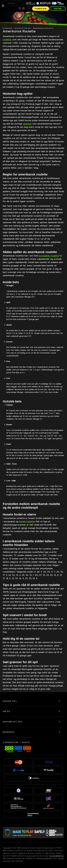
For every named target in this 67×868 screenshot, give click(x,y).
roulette (7, 40)
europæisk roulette (49, 256)
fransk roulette (27, 522)
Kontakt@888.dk (56, 856)
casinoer (27, 124)
